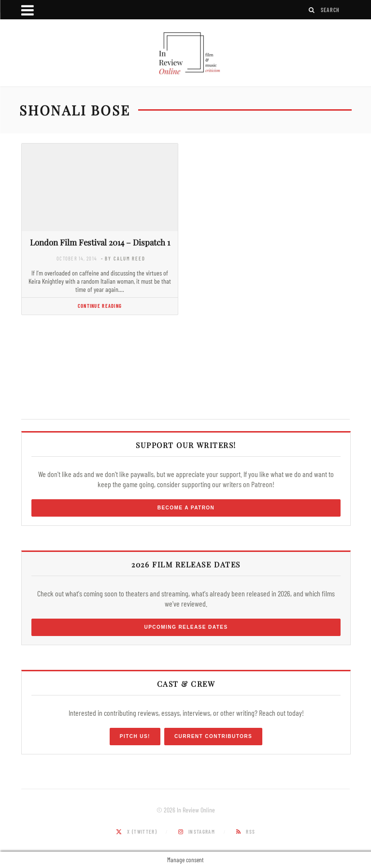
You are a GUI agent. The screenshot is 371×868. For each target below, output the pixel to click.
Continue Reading (100, 306)
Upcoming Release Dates (186, 627)
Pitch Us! (135, 736)
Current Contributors (213, 736)
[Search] (312, 10)
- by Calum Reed (123, 258)
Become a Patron (186, 508)
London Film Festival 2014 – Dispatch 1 (100, 242)
